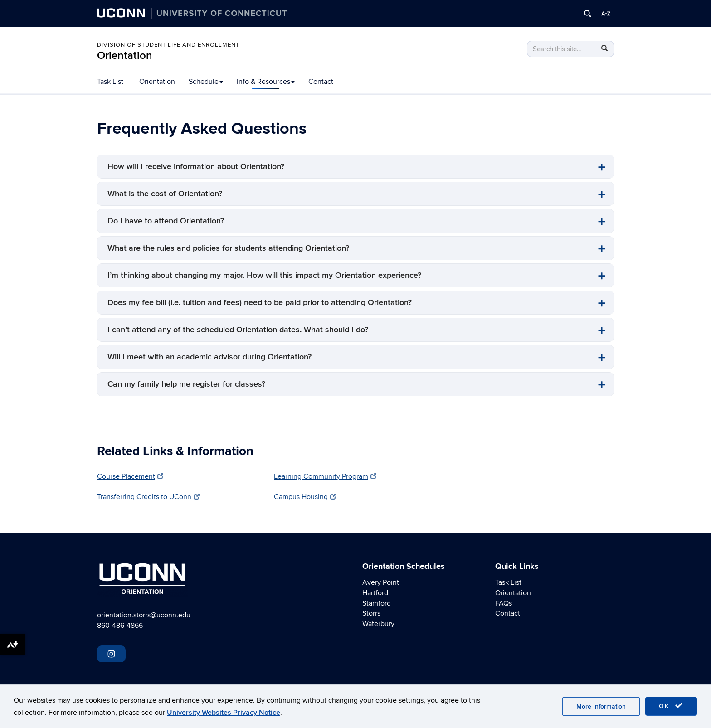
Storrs (371, 613)
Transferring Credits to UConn (148, 497)
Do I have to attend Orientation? (166, 221)
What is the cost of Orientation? (165, 194)
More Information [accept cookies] (601, 706)
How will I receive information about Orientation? (196, 167)
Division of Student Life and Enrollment (168, 45)
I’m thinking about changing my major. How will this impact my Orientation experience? (264, 275)
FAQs (504, 603)
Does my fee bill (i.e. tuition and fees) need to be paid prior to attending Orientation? (260, 303)
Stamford (377, 603)
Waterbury (378, 624)
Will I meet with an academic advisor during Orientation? (209, 357)
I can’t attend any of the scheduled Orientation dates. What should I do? (238, 330)
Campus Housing (305, 497)
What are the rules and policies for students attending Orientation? (228, 248)
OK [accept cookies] (671, 706)
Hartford (375, 593)
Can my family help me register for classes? (186, 384)
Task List (110, 82)
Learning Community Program (325, 476)
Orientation (125, 56)
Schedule (206, 82)
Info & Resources (266, 82)
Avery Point (381, 582)
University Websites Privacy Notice (224, 713)
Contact (321, 82)
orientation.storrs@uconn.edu (144, 615)
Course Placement (130, 476)
